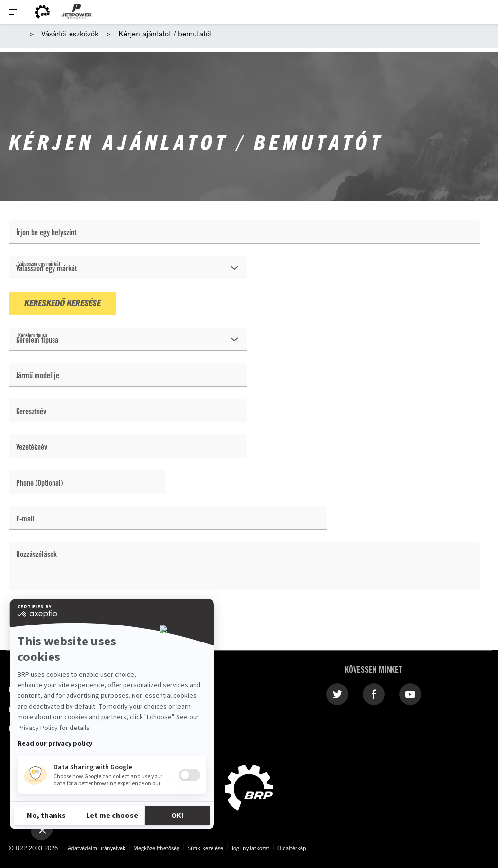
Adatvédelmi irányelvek (97, 848)
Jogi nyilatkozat (250, 848)
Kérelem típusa (33, 335)
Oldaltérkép (292, 848)
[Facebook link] (374, 694)
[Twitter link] (337, 694)
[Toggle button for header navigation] (13, 12)
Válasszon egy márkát (39, 264)
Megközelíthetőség (156, 848)
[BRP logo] (42, 12)
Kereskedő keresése (62, 303)
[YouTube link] (410, 694)
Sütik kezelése (205, 848)
